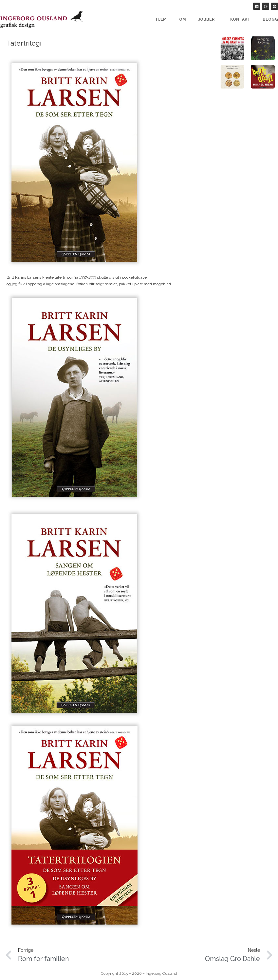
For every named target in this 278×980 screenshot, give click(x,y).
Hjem (161, 19)
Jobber (208, 19)
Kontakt (240, 19)
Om (183, 19)
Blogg (270, 19)
